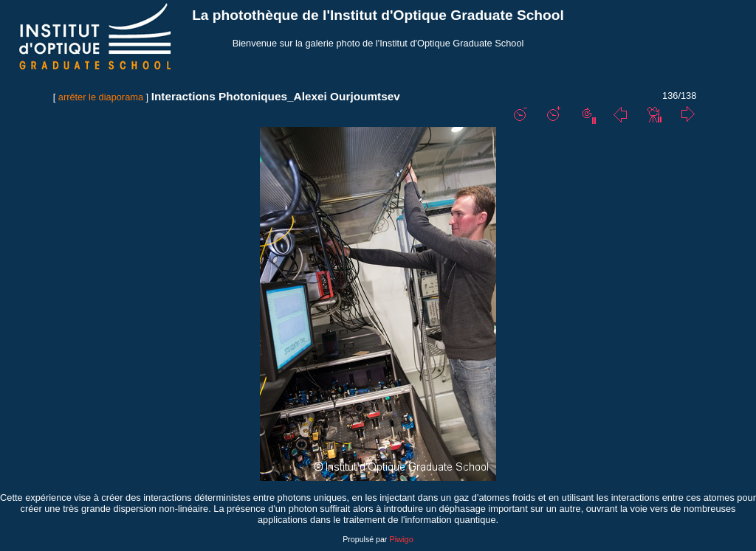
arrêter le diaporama (101, 97)
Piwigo (401, 539)
